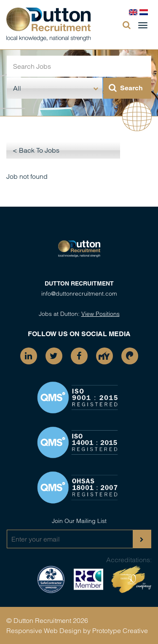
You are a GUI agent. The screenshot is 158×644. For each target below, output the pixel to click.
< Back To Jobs (36, 150)
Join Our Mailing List (79, 521)
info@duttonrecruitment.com (79, 294)
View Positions (100, 314)
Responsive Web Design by (48, 631)
